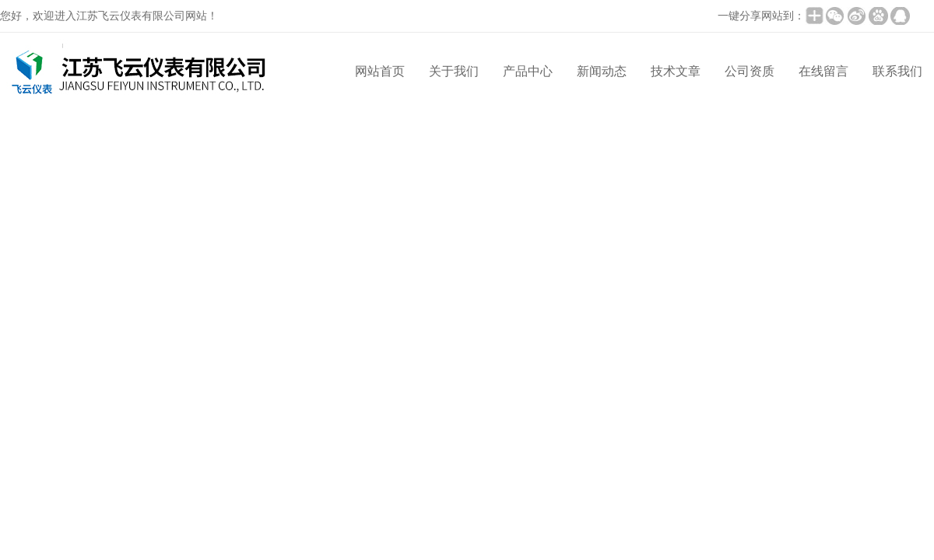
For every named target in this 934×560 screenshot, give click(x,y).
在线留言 (823, 71)
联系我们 (897, 71)
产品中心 (528, 71)
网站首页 (380, 71)
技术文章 (676, 71)
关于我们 (454, 71)
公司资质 (750, 71)
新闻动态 (602, 71)
